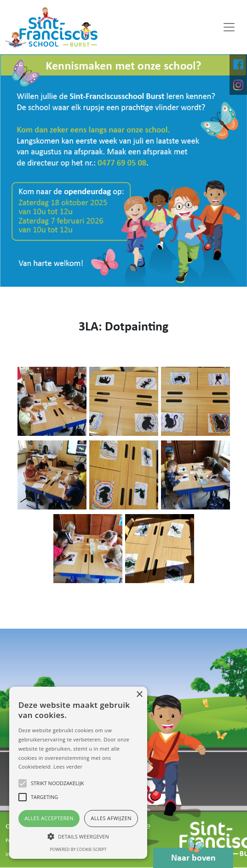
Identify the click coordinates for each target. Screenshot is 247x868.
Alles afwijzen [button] (111, 818)
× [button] (139, 695)
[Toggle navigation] (229, 27)
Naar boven (193, 855)
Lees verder (68, 767)
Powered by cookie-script (78, 849)
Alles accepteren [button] (49, 818)
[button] (78, 836)
